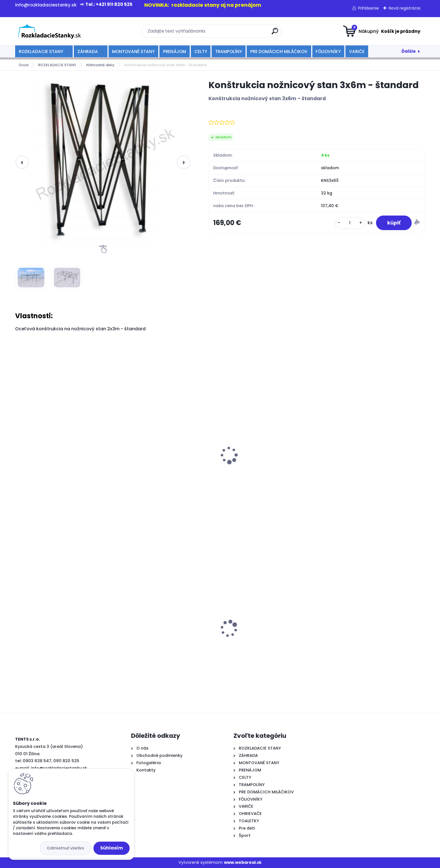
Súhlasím (112, 848)
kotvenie (339, 470)
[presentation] (22, 162)
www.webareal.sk (243, 862)
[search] (275, 33)
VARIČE (357, 51)
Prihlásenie (368, 8)
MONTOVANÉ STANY (133, 51)
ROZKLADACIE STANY (41, 51)
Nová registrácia (405, 8)
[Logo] (50, 31)
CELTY (201, 51)
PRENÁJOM (175, 51)
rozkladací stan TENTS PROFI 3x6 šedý (163, 631)
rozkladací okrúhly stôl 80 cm (51, 629)
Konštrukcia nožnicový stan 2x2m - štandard (161, 473)
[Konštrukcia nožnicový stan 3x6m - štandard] (103, 162)
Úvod (24, 65)
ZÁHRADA (88, 51)
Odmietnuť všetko (66, 848)
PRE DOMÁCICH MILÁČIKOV (279, 51)
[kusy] (350, 223)
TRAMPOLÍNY (229, 51)
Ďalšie (409, 51)
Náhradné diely (100, 65)
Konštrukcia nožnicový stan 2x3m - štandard (58, 473)
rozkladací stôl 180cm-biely (360, 621)
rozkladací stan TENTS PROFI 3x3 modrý (269, 638)
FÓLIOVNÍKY (328, 51)
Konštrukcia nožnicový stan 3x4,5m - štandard (267, 469)
